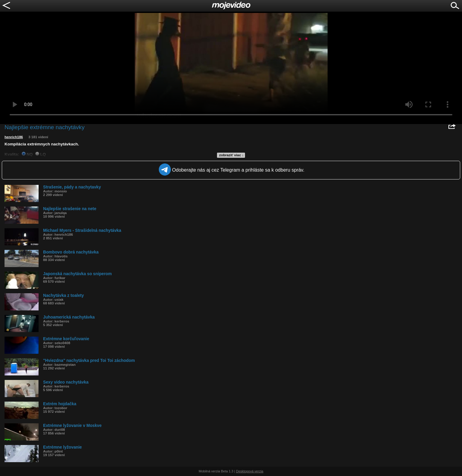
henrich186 (14, 137)
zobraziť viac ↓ (231, 155)
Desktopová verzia (250, 471)
